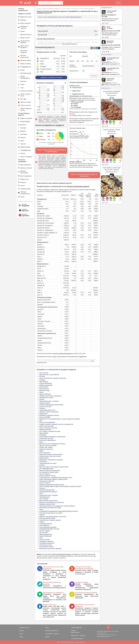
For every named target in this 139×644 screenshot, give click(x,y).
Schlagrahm (43, 435)
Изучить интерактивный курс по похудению (84, 175)
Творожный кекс (45, 497)
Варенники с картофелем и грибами (51, 460)
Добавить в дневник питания (51, 77)
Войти (119, 3)
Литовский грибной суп (47, 543)
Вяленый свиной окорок (47, 518)
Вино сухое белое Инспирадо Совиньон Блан (54, 467)
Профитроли (43, 414)
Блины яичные (44, 389)
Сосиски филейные (46, 383)
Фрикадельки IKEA (45, 430)
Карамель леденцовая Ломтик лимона (52, 485)
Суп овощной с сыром (46, 547)
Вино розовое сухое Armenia (48, 501)
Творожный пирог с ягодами (49, 495)
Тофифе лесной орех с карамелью (50, 396)
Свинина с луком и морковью (49, 412)
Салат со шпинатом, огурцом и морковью (53, 378)
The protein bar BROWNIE (47, 422)
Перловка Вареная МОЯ (47, 490)
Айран (41, 451)
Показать (94, 76)
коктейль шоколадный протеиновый (51, 405)
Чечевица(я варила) (46, 524)
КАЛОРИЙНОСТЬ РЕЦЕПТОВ (52, 634)
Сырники (42, 380)
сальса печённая (45, 540)
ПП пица (42, 376)
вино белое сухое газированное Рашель (52, 444)
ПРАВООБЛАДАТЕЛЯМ (76, 628)
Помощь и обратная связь (25, 201)
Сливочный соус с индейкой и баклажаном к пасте (56, 477)
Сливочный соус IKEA (46, 438)
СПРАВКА (73, 631)
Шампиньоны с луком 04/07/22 (49, 374)
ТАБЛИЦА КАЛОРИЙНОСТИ (52, 631)
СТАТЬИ (21, 637)
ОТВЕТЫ (47, 637)
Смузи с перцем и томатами (48, 428)
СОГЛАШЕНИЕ (75, 639)
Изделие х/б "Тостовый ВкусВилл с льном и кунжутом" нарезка (60, 419)
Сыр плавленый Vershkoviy (48, 527)
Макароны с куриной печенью (49, 415)
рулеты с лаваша (45, 531)
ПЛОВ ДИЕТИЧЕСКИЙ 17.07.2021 (49, 529)
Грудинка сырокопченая (47, 504)
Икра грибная (44, 433)
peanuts (42, 399)
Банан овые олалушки (46, 426)
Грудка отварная (45, 403)
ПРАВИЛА (81, 639)
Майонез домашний (46, 385)
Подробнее (82, 357)
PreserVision (43, 461)
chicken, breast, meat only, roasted (50, 456)
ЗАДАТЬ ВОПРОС (75, 636)
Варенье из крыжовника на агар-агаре (52, 502)
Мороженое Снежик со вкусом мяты (51, 454)
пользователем (52, 17)
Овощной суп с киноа (46, 398)
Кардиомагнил (44, 458)
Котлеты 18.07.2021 (45, 406)
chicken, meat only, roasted (48, 446)
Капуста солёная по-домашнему (50, 470)
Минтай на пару (45, 390)
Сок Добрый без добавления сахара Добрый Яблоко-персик (59, 511)
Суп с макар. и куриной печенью (50, 431)
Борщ (41, 442)
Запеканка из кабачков (47, 481)
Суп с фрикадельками (46, 469)
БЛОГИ (21, 634)
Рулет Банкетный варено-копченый (51, 513)
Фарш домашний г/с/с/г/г (47, 410)
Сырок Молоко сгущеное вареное (50, 520)
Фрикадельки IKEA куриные (48, 492)
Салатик (42, 515)
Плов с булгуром (45, 453)
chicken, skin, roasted (46, 447)
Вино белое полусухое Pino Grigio (50, 508)
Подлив (42, 522)
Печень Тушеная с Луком (47, 476)
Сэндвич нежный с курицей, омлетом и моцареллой (56, 424)
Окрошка (42, 488)
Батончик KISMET (45, 417)
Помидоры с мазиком (46, 541)
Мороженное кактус (46, 545)
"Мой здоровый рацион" (69, 44)
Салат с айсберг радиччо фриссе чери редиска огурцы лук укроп (60, 486)
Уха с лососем (44, 373)
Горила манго (44, 387)
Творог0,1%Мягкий (45, 536)
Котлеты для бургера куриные (87, 9)
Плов (41, 538)
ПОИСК (47, 628)
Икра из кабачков (45, 394)
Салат (41, 493)
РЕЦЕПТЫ (22, 631)
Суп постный (43, 532)
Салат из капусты (45, 474)
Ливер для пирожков (46, 449)
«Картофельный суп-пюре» (48, 463)
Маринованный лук (46, 534)
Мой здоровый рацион (74, 17)
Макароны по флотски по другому (50, 548)
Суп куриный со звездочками (49, 472)
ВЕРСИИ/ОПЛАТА (75, 632)
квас (41, 421)
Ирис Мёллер (44, 382)
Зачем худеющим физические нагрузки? (80, 115)
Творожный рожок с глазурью (49, 401)
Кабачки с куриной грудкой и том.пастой (53, 517)
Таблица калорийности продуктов (51, 9)
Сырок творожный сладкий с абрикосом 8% (53, 479)
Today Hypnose (44, 525)
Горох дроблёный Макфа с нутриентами (52, 437)
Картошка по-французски (48, 440)
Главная (39, 9)
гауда (41, 509)
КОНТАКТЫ (83, 636)
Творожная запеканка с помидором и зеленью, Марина (57, 506)
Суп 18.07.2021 (44, 499)
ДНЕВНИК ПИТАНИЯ (24, 628)
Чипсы (41, 392)
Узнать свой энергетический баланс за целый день (51, 151)
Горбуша (42, 408)
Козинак (42, 465)
